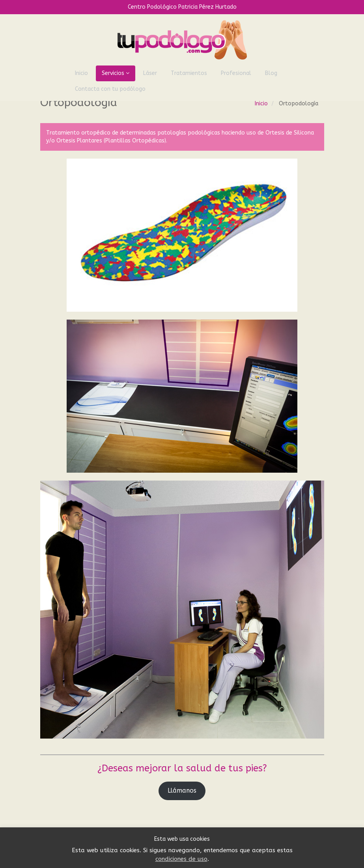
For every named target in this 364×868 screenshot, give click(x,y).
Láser (150, 73)
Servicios (116, 73)
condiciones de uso (181, 859)
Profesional (236, 73)
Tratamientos (189, 73)
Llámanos (182, 791)
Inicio (81, 73)
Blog (271, 73)
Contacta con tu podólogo (110, 89)
